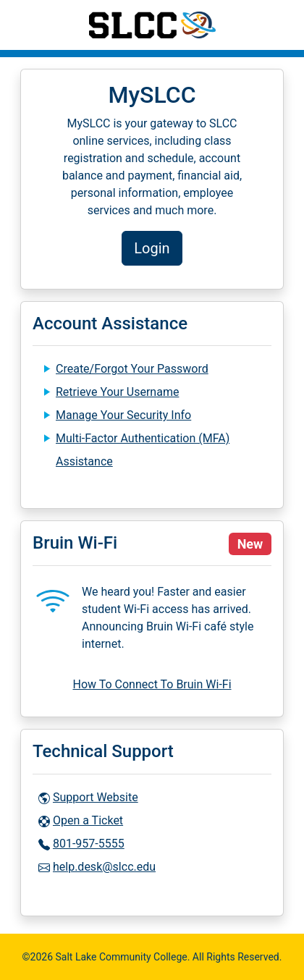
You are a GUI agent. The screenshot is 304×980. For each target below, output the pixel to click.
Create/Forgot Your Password (132, 369)
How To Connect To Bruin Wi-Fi (152, 684)
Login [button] (152, 248)
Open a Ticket (88, 820)
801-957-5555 (89, 844)
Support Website (96, 797)
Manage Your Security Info (123, 415)
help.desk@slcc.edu (104, 867)
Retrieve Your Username (117, 392)
